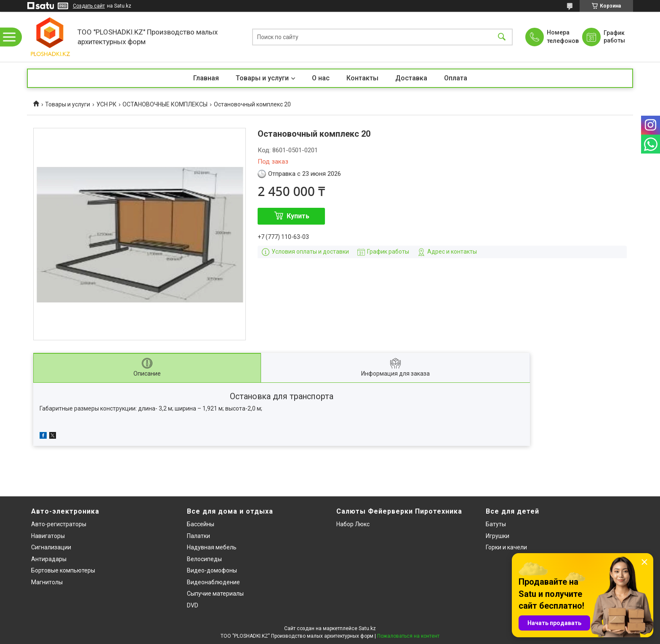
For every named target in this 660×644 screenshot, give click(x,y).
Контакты (362, 78)
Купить (298, 216)
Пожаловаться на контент (408, 636)
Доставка (411, 78)
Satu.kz (367, 628)
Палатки (198, 536)
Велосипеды (204, 559)
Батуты (496, 524)
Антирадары (49, 559)
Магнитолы (47, 582)
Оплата (456, 78)
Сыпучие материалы (215, 594)
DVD (193, 605)
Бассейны (201, 524)
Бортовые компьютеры (63, 570)
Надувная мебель (212, 547)
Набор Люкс (353, 524)
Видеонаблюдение (213, 582)
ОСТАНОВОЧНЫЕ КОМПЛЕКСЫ (165, 104)
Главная (206, 78)
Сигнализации (51, 547)
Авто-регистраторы (59, 524)
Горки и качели (506, 547)
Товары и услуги (262, 78)
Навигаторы (48, 536)
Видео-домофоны (212, 570)
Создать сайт (89, 6)
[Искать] (502, 37)
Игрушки (498, 536)
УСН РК (106, 104)
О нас (321, 78)
